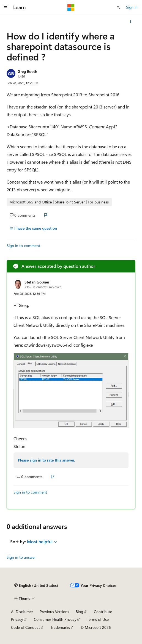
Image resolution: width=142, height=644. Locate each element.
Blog (79, 612)
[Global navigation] (6, 7)
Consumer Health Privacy (55, 619)
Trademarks (60, 627)
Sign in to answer (21, 557)
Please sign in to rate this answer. (46, 460)
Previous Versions (54, 612)
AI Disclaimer (22, 612)
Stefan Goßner (37, 282)
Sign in (132, 7)
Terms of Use (98, 619)
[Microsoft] (71, 7)
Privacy (17, 619)
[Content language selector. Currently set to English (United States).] (36, 585)
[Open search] (118, 7)
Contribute (103, 612)
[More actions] (131, 22)
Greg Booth (27, 71)
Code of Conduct (25, 627)
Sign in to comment (23, 246)
